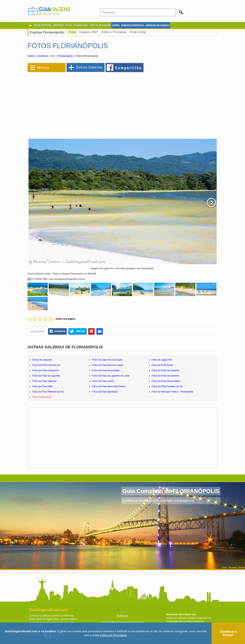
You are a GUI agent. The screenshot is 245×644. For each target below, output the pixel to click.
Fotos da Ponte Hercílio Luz (46, 365)
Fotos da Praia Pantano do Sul (167, 386)
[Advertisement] (69, 103)
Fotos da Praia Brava (162, 365)
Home (31, 56)
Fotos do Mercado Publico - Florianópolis (172, 392)
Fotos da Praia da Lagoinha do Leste (111, 376)
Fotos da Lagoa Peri (162, 360)
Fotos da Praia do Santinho (165, 376)
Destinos (43, 56)
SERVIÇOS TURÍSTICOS (132, 25)
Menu (43, 67)
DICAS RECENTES (43, 25)
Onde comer (138, 32)
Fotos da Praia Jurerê (103, 381)
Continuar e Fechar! (228, 633)
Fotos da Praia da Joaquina (166, 370)
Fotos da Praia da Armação (106, 370)
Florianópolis (65, 56)
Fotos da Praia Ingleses (44, 381)
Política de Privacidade (113, 635)
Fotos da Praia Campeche (46, 370)
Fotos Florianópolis (42, 397)
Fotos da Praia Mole (42, 386)
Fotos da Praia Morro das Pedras (109, 386)
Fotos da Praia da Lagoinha (46, 376)
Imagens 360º (88, 32)
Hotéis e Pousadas (114, 32)
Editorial (123, 616)
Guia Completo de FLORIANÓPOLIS (171, 491)
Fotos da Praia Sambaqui (105, 392)
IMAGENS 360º (81, 25)
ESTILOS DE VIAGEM (100, 25)
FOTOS (68, 25)
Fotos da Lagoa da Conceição (107, 360)
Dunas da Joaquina (42, 360)
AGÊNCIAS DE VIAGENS (157, 25)
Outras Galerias (89, 67)
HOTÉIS (116, 25)
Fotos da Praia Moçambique (166, 381)
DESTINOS (58, 25)
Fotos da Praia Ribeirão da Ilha (48, 392)
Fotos (72, 32)
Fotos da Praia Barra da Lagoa (108, 365)
